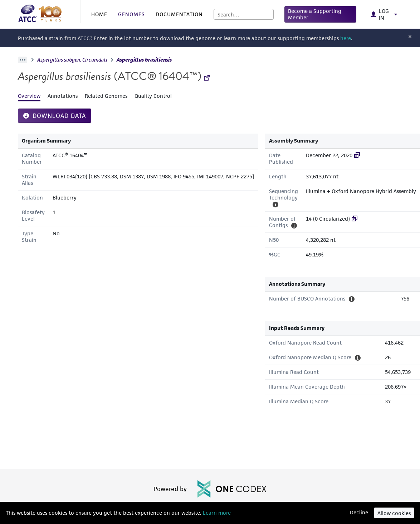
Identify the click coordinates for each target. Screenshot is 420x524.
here (346, 38)
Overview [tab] (29, 96)
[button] (320, 14)
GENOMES (131, 14)
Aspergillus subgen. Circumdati (72, 60)
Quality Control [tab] (153, 96)
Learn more (216, 513)
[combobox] (244, 14)
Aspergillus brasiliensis (144, 60)
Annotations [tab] (63, 96)
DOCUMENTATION (179, 14)
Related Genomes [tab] (106, 96)
